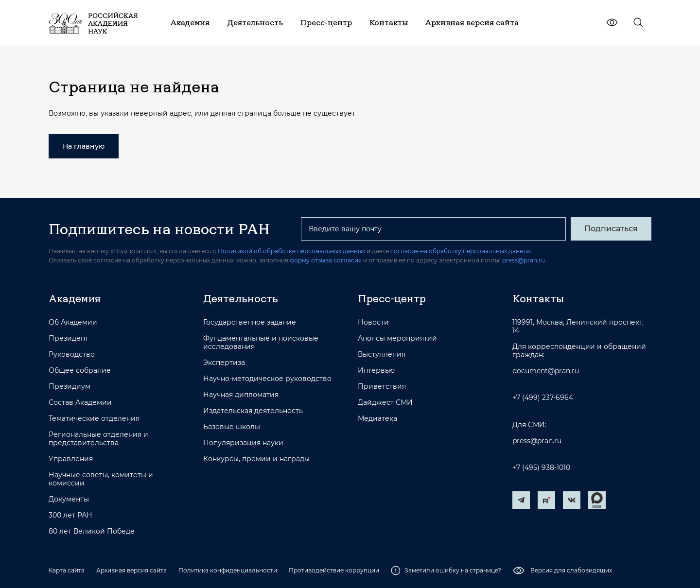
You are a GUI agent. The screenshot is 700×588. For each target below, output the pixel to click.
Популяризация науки (243, 443)
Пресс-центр (392, 298)
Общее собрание (80, 371)
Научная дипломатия (241, 395)
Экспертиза (224, 363)
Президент (69, 338)
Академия (75, 298)
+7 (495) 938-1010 (541, 468)
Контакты (538, 298)
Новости (373, 322)
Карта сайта (67, 570)
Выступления (382, 355)
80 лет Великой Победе (92, 531)
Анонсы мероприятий (397, 338)
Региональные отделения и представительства (98, 439)
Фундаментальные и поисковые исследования (261, 343)
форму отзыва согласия (326, 260)
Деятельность (241, 298)
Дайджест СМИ (385, 403)
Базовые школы (232, 427)
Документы (69, 499)
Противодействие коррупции (334, 570)
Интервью (376, 371)
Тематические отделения (94, 419)
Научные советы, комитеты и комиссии (101, 479)
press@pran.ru (524, 260)
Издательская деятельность (253, 411)
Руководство (72, 355)
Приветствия (382, 387)
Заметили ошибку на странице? (446, 571)
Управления (71, 459)
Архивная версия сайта (131, 570)
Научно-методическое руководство (267, 379)
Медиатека (377, 419)
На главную (84, 146)
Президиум (70, 387)
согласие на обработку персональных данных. (461, 251)
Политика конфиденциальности (228, 570)
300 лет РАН (70, 515)
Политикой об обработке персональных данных (291, 251)
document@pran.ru (546, 371)
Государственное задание (250, 322)
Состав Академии (80, 403)
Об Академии (73, 322)
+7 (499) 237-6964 (543, 398)
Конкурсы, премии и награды (256, 459)
